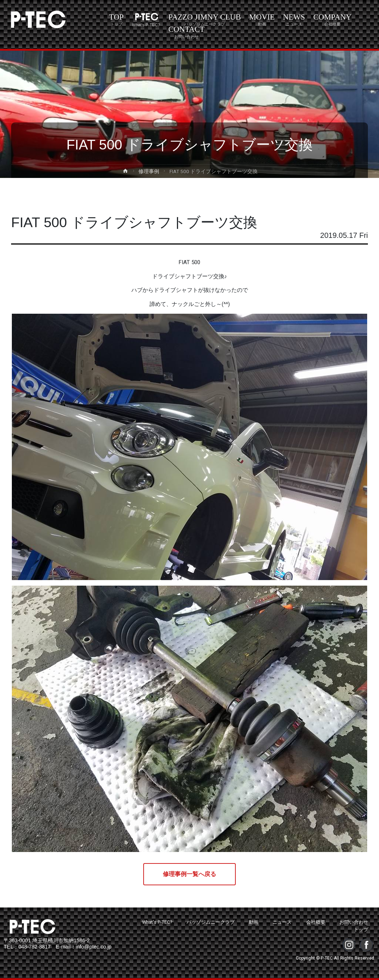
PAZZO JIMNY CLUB (205, 20)
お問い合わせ (354, 922)
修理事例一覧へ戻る (189, 874)
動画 (254, 922)
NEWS (294, 20)
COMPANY (333, 20)
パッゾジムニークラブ (211, 922)
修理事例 (149, 171)
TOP (116, 20)
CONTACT (186, 32)
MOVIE (262, 20)
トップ (361, 930)
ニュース (282, 922)
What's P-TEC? (157, 922)
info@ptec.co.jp (94, 947)
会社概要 (316, 922)
